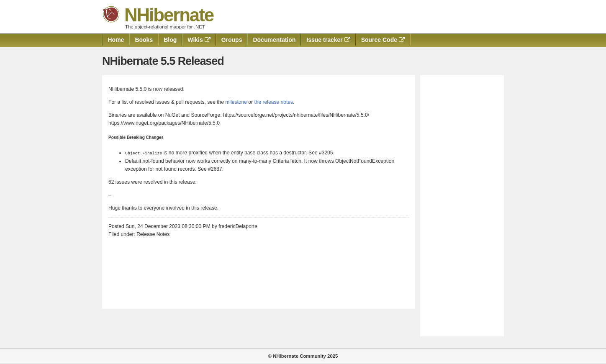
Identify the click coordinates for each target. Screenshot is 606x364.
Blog (170, 40)
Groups (232, 40)
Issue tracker (328, 40)
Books (144, 40)
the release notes (273, 102)
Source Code (383, 40)
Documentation (274, 40)
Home (116, 40)
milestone (236, 102)
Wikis (199, 40)
